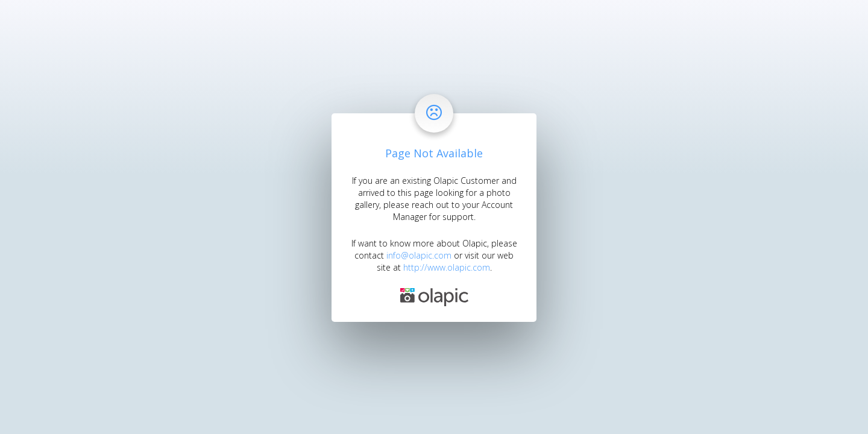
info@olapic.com (419, 255)
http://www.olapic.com (447, 267)
